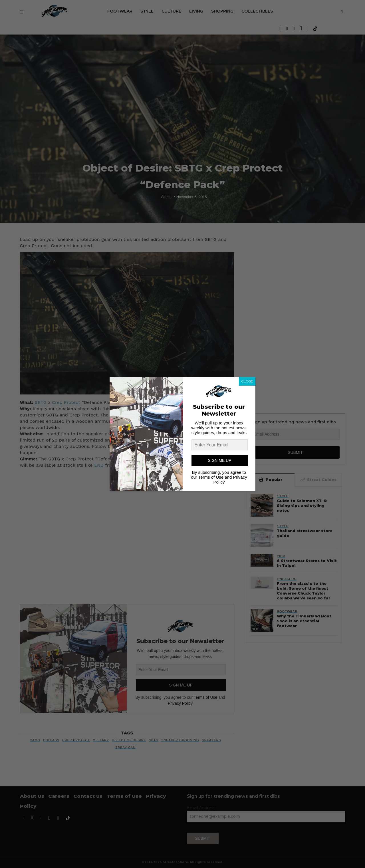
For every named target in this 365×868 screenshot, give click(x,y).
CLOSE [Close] (247, 381)
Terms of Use (211, 477)
